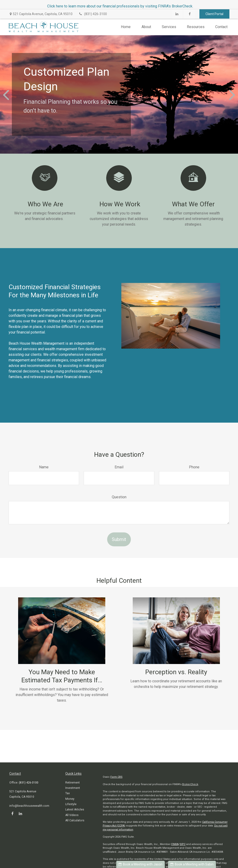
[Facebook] (190, 14)
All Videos (72, 815)
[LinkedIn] (177, 14)
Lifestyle (71, 804)
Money (70, 799)
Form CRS (116, 777)
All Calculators (75, 820)
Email (119, 467)
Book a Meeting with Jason (140, 864)
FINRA (175, 844)
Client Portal (214, 14)
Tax (68, 793)
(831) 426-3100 (93, 14)
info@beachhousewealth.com (29, 806)
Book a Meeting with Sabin (192, 864)
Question (119, 497)
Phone (194, 467)
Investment (73, 788)
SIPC (183, 844)
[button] (126, 27)
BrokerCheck (190, 784)
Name (44, 467)
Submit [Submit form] (119, 539)
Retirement (73, 783)
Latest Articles (75, 810)
